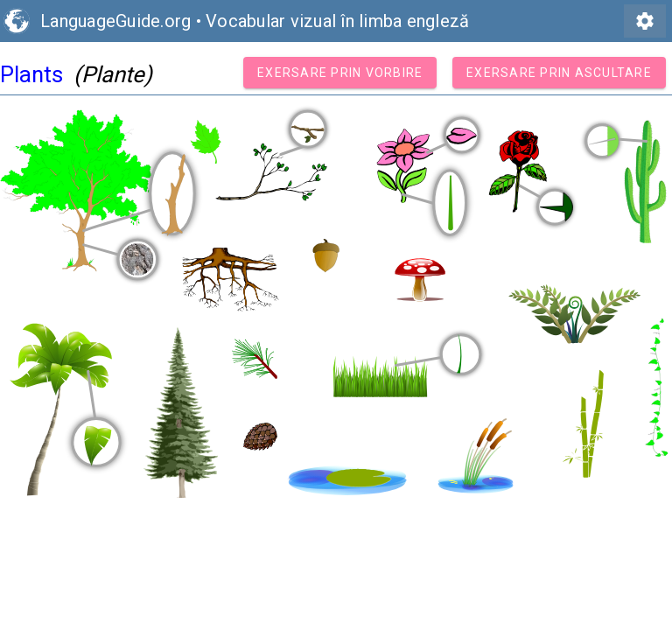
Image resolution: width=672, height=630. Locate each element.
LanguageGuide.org (115, 21)
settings (645, 21)
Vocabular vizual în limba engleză (337, 21)
